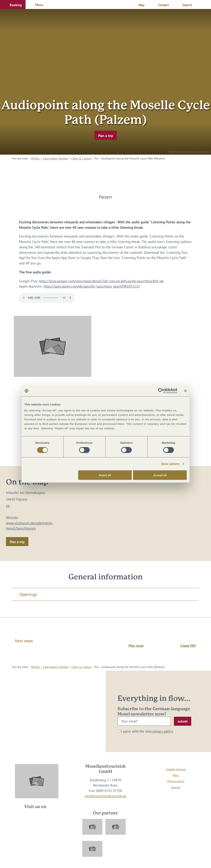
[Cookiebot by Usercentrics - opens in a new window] (161, 391)
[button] (13, 4)
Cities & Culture (81, 158)
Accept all (160, 475)
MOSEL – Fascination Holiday (50, 158)
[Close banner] (185, 391)
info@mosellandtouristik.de (105, 796)
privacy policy (163, 731)
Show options (170, 464)
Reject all (105, 475)
